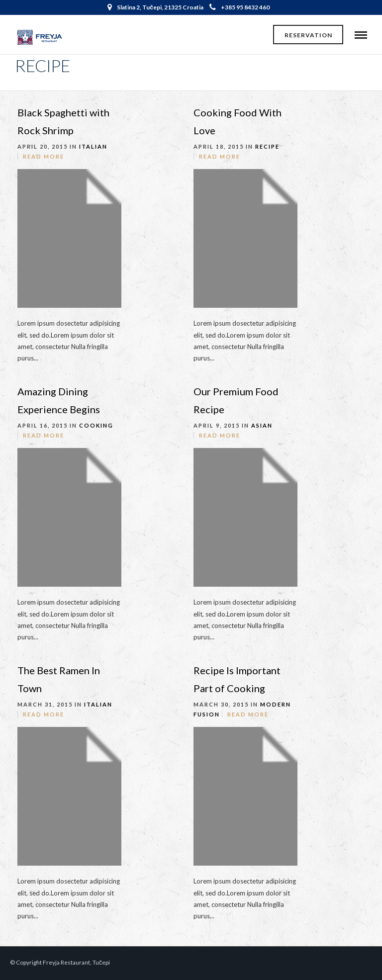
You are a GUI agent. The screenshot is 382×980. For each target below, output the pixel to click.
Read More (44, 156)
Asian (262, 425)
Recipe (267, 146)
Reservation (308, 35)
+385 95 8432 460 (239, 7)
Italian (93, 146)
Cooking (96, 425)
